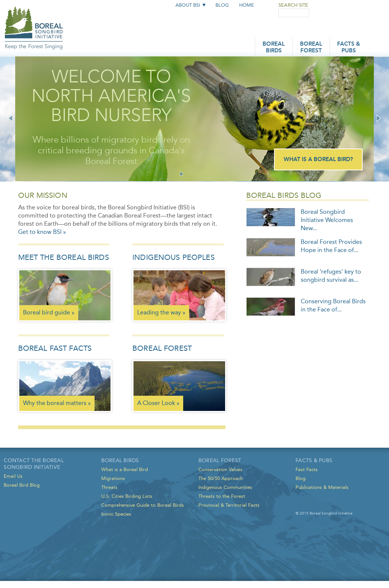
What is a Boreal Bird (125, 469)
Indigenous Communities (225, 487)
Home (247, 5)
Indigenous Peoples (174, 257)
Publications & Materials (322, 487)
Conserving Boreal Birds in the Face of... (333, 305)
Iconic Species (116, 514)
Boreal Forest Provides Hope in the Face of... (331, 246)
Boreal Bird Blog (22, 485)
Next (379, 118)
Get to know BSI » (42, 232)
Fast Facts (307, 469)
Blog (222, 5)
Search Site (293, 5)
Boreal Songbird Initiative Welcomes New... (327, 220)
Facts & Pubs (349, 48)
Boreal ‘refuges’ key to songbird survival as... (331, 276)
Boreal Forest (311, 48)
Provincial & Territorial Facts (229, 505)
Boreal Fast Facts (55, 348)
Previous (10, 118)
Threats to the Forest (222, 496)
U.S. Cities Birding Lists (127, 496)
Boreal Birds (274, 48)
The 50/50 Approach (221, 478)
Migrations (113, 478)
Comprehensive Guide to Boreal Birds (143, 505)
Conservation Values (220, 469)
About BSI (188, 5)
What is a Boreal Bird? (318, 160)
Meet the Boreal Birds (64, 257)
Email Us (13, 476)
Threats (109, 487)
